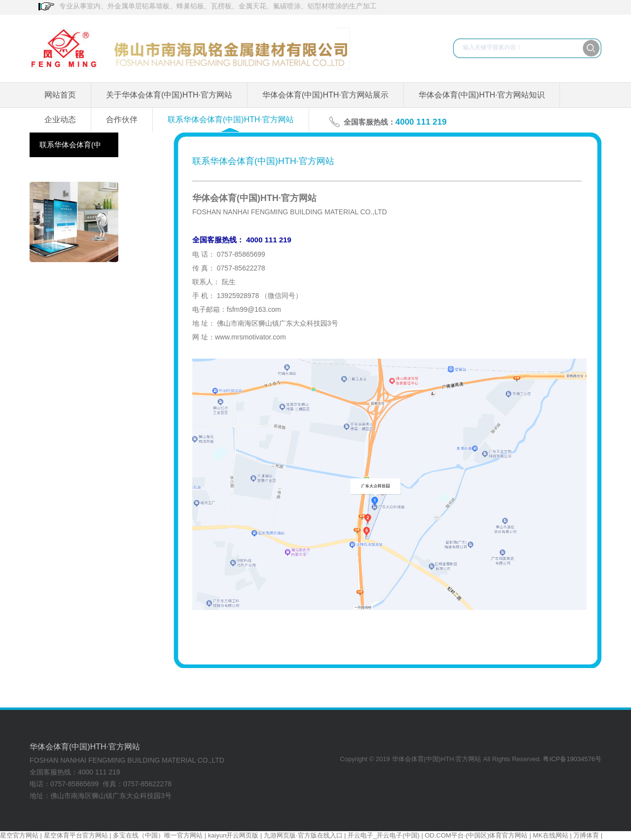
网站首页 (60, 95)
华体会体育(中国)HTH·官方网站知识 (482, 95)
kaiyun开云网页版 (233, 835)
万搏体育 (586, 835)
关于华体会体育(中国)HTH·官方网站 (169, 95)
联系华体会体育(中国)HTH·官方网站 (231, 119)
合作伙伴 (122, 119)
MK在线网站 (551, 835)
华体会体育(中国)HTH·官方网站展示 (325, 95)
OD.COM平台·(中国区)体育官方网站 (476, 835)
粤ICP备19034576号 (572, 759)
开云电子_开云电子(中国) (384, 835)
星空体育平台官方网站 (76, 835)
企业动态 (60, 119)
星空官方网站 (19, 835)
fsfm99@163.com (254, 309)
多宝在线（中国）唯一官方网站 (158, 835)
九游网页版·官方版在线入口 (303, 835)
